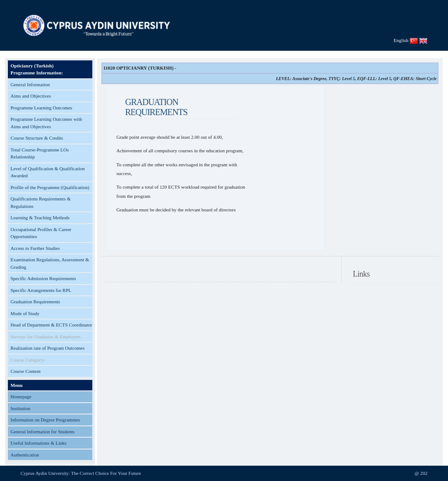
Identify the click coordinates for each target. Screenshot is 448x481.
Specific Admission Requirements (43, 278)
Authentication (25, 455)
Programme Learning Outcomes (41, 108)
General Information (30, 84)
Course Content (26, 371)
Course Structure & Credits (37, 138)
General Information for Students (42, 432)
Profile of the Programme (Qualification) (50, 187)
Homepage (21, 397)
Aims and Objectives (31, 96)
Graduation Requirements (35, 302)
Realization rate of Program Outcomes (47, 348)
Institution (20, 408)
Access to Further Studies (35, 248)
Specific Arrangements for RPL (41, 290)
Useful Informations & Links (38, 443)
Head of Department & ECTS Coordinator (51, 325)
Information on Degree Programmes (45, 420)
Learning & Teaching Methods (40, 218)
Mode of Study (25, 313)
